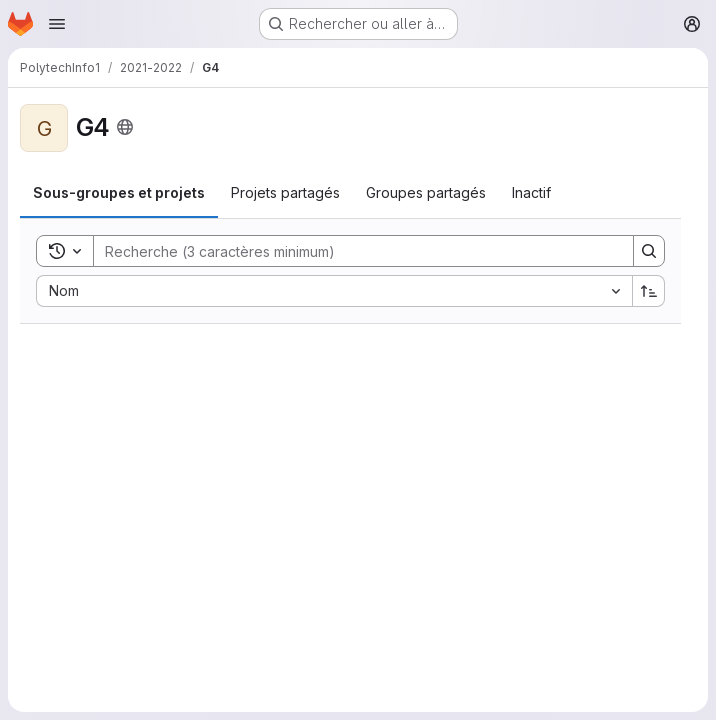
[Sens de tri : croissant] (649, 291)
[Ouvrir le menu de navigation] (57, 24)
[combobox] (334, 291)
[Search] (353, 251)
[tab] (119, 193)
